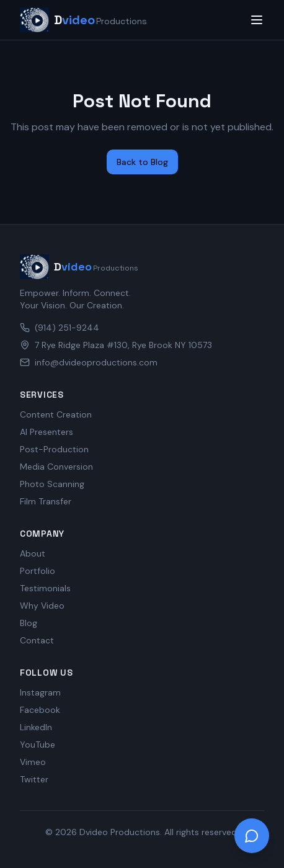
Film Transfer (46, 501)
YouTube (38, 745)
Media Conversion (56, 467)
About (33, 553)
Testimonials (45, 588)
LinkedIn (36, 727)
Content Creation (56, 414)
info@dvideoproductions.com (89, 362)
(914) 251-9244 (60, 328)
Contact (37, 640)
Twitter (34, 779)
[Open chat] (252, 836)
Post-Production (54, 449)
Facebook (40, 710)
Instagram (40, 692)
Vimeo (33, 762)
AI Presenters (47, 432)
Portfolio (38, 571)
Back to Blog (142, 162)
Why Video (42, 606)
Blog (29, 623)
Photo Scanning (52, 484)
